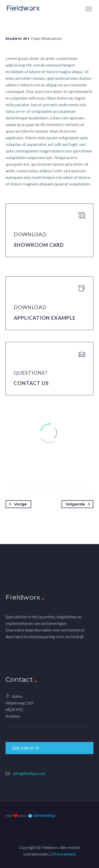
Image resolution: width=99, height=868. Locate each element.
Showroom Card (39, 245)
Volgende (79, 504)
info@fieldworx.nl (29, 773)
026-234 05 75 (26, 748)
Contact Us (31, 383)
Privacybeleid (64, 854)
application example (45, 318)
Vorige (17, 504)
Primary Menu (89, 9)
